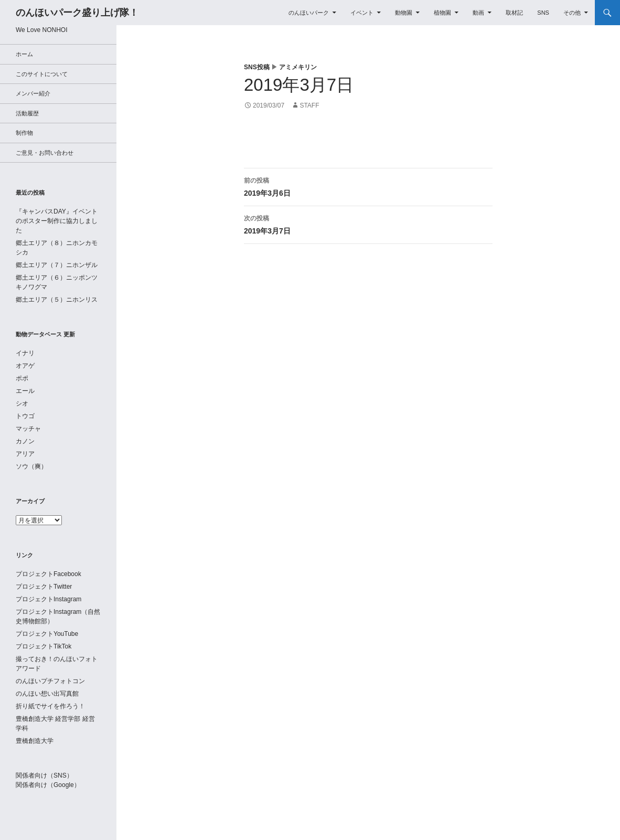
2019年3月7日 (368, 224)
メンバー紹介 (33, 93)
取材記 (514, 13)
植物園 (442, 13)
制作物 (24, 133)
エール (25, 391)
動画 (478, 13)
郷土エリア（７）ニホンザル (57, 265)
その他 (572, 13)
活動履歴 (27, 113)
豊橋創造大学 (35, 741)
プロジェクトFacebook (49, 574)
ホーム (24, 54)
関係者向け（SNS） (44, 775)
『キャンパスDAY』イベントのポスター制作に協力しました (57, 221)
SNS (543, 13)
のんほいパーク (309, 13)
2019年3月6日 (368, 186)
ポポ (22, 378)
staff (309, 105)
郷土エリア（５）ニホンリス (57, 300)
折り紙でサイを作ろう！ (50, 706)
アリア (25, 454)
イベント (362, 13)
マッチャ (28, 429)
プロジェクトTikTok (44, 646)
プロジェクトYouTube (47, 634)
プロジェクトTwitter (44, 587)
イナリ (25, 353)
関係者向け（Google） (48, 785)
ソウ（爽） (31, 466)
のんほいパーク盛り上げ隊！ (77, 13)
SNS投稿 (257, 67)
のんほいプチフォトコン (50, 681)
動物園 (404, 13)
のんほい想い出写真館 (47, 694)
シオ (22, 403)
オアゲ (25, 366)
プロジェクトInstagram (49, 599)
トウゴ (25, 416)
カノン (25, 441)
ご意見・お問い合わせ (45, 153)
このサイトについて (42, 74)
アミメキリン (298, 67)
